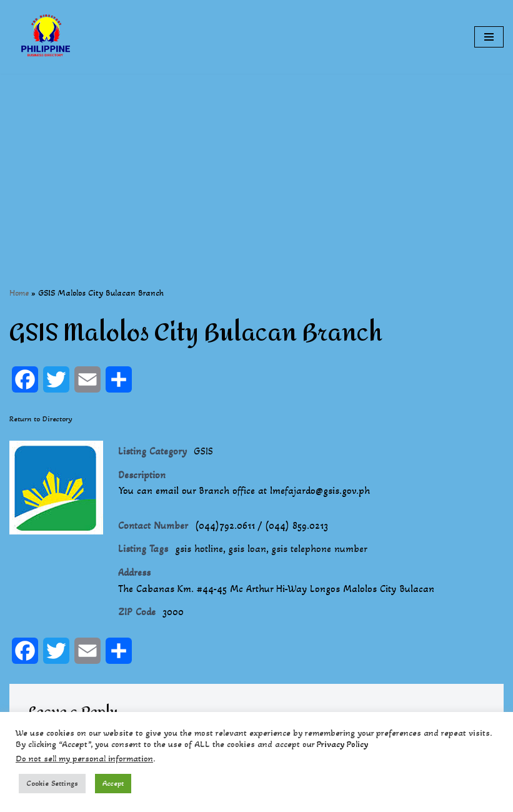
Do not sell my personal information (84, 759)
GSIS (203, 451)
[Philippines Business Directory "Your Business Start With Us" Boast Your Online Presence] (47, 37)
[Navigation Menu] (489, 37)
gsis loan (247, 549)
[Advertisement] (256, 161)
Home (19, 293)
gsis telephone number (319, 549)
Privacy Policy (342, 744)
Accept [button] (113, 783)
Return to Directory (41, 419)
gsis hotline (199, 549)
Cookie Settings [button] (52, 783)
